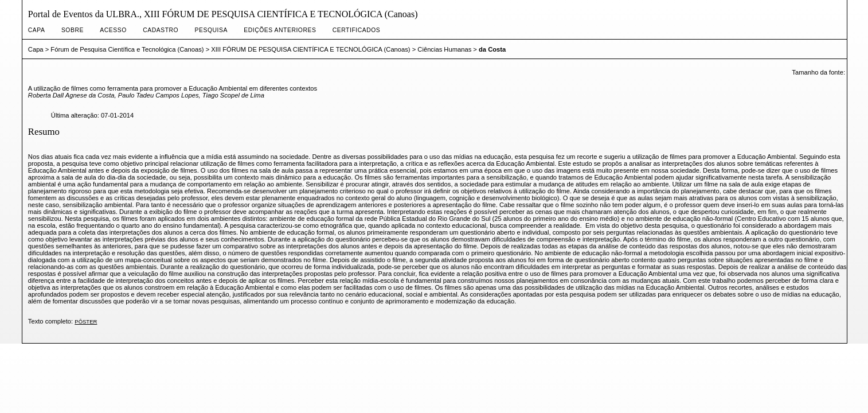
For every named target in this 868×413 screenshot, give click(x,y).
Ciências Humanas (444, 49)
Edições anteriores (280, 30)
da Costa (492, 49)
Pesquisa (211, 30)
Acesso (113, 30)
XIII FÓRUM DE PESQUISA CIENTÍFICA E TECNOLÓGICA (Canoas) (310, 49)
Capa (37, 30)
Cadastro (161, 30)
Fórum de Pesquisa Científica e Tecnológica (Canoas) (127, 49)
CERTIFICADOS (356, 30)
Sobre (73, 30)
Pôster (86, 322)
